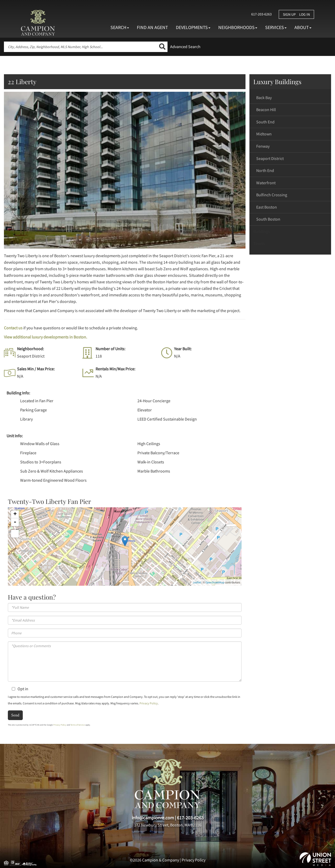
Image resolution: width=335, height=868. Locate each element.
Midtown (264, 134)
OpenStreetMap (215, 582)
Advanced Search (185, 47)
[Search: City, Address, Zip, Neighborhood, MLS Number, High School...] (80, 47)
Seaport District (270, 158)
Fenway (263, 146)
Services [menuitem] (276, 27)
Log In (305, 14)
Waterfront (266, 183)
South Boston (268, 219)
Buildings (262, 231)
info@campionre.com (153, 818)
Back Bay (264, 97)
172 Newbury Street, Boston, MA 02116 (168, 825)
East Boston (267, 207)
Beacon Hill (266, 110)
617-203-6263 (261, 14)
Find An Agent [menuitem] (152, 27)
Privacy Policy (149, 703)
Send (15, 715)
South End (265, 122)
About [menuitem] (303, 27)
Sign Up (289, 14)
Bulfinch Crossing (272, 195)
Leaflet (197, 582)
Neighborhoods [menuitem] (238, 27)
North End (265, 170)
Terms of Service (78, 725)
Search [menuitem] (120, 27)
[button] (162, 47)
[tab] (290, 98)
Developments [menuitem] (193, 27)
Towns (259, 243)
